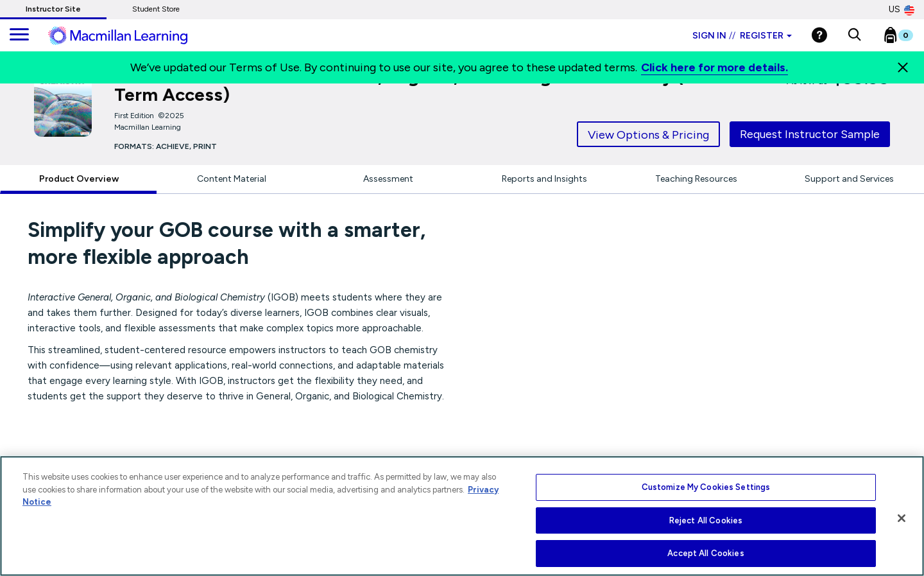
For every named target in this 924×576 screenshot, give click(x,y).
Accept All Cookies (706, 553)
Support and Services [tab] (849, 179)
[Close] (903, 67)
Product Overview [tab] (79, 179)
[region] (462, 516)
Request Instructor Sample (810, 134)
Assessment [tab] (388, 179)
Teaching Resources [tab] (696, 179)
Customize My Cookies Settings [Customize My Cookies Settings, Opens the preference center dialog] (706, 487)
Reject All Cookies (706, 520)
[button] (854, 35)
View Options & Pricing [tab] (648, 135)
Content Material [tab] (232, 179)
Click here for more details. (714, 67)
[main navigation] (19, 35)
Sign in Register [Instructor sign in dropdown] (742, 36)
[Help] (819, 35)
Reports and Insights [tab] (544, 179)
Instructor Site (53, 9)
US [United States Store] (902, 10)
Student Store (156, 9)
